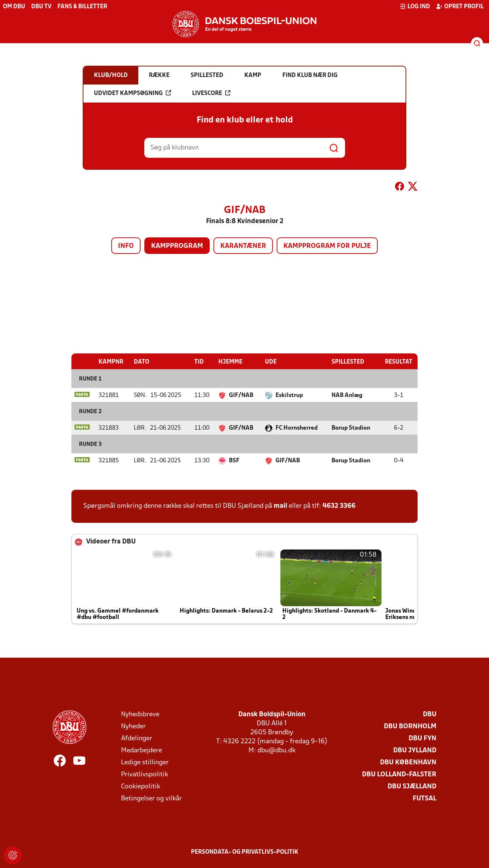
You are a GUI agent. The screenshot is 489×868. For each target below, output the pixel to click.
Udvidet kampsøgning (132, 93)
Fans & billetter (82, 7)
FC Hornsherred (297, 428)
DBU (430, 714)
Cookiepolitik (141, 786)
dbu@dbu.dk (276, 750)
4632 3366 (339, 506)
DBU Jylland (415, 750)
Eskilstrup (289, 395)
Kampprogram (177, 246)
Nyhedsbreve (140, 714)
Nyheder (133, 726)
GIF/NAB (241, 395)
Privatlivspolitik (145, 774)
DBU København (408, 762)
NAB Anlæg (347, 395)
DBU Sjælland (412, 786)
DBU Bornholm (410, 726)
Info (126, 246)
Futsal (425, 798)
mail (280, 506)
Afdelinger (137, 738)
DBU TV (41, 7)
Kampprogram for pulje (327, 246)
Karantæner (243, 246)
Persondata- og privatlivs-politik (245, 852)
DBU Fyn (422, 738)
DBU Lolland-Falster (399, 774)
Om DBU (14, 7)
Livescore (211, 93)
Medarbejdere (142, 750)
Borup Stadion (351, 428)
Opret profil (460, 6)
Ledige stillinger (145, 762)
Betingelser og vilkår (151, 798)
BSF (234, 460)
